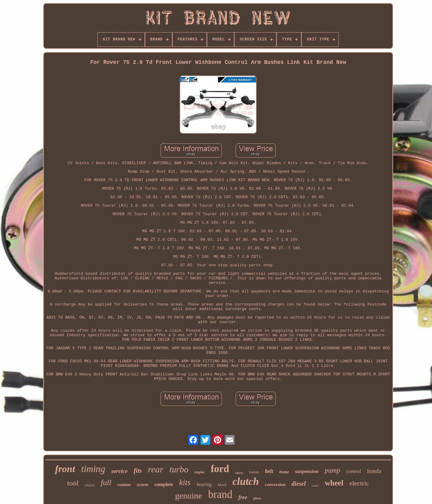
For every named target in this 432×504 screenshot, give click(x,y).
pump (333, 470)
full (106, 483)
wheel (334, 483)
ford (220, 469)
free (243, 497)
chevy (239, 473)
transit (254, 472)
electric (359, 483)
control (354, 471)
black (222, 485)
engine (199, 472)
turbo (179, 469)
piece (257, 498)
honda (374, 471)
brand (220, 494)
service (119, 471)
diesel (299, 484)
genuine (189, 496)
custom (124, 485)
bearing (204, 484)
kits (185, 482)
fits (138, 471)
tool (73, 483)
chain (89, 485)
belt (269, 471)
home (284, 472)
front (65, 469)
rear (156, 469)
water (315, 486)
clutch (246, 481)
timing (93, 469)
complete (164, 484)
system (142, 485)
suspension (307, 471)
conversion (275, 485)
